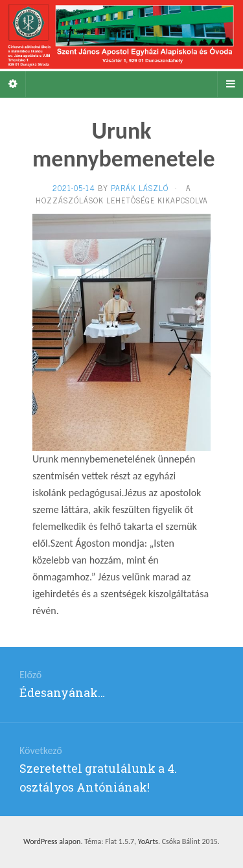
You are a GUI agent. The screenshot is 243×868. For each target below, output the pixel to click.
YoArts (148, 841)
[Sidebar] (13, 84)
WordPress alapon (52, 841)
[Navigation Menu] (230, 84)
